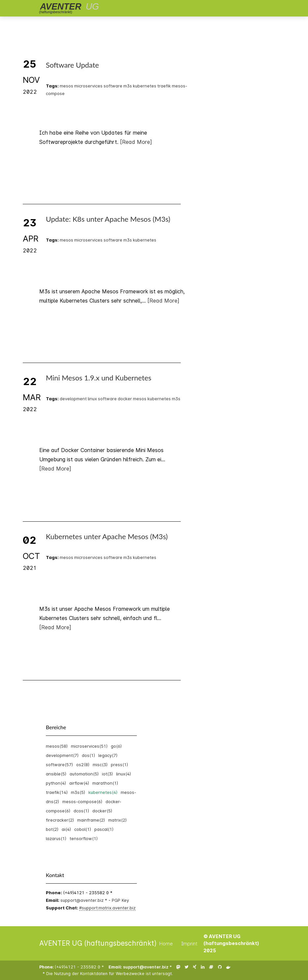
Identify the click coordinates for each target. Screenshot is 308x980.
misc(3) (100, 765)
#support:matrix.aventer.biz (107, 908)
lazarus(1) (56, 838)
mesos (66, 86)
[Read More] (55, 469)
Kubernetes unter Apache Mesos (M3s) (107, 537)
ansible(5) (56, 774)
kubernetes (145, 86)
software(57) (59, 765)
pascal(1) (104, 829)
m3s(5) (78, 792)
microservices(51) (89, 746)
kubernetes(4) (103, 792)
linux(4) (123, 774)
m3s (128, 86)
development (73, 399)
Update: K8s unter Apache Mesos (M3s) (108, 219)
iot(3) (107, 774)
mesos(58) (57, 746)
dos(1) (88, 755)
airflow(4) (79, 783)
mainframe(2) (91, 820)
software (113, 86)
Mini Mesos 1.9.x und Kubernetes (99, 378)
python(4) (56, 783)
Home (166, 944)
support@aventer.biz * (84, 900)
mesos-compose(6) (82, 801)
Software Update (72, 65)
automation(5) (84, 774)
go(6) (116, 746)
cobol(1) (83, 829)
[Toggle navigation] (256, 8)
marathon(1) (105, 783)
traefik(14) (57, 792)
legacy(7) (108, 755)
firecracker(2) (60, 820)
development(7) (62, 755)
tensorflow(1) (84, 838)
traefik (164, 86)
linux (92, 399)
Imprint (189, 944)
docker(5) (102, 811)
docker (125, 399)
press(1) (119, 765)
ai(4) (66, 829)
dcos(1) (81, 811)
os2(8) (83, 765)
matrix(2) (117, 820)
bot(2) (52, 829)
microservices (88, 86)
